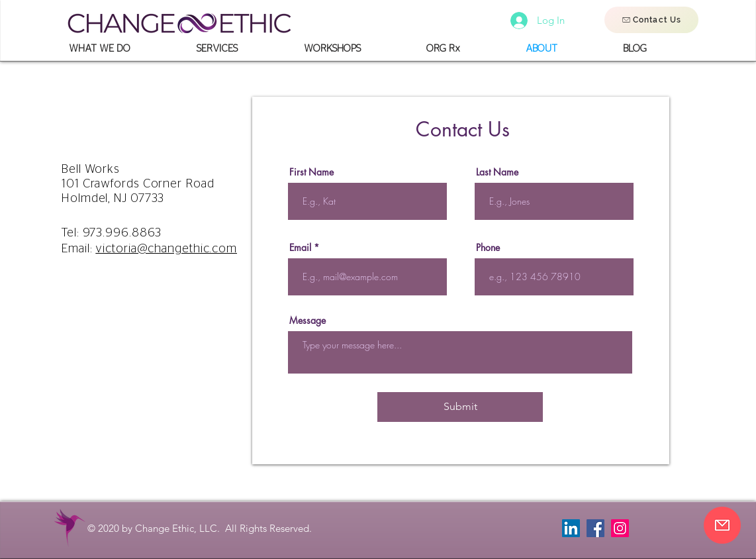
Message (307, 321)
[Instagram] (620, 528)
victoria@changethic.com (166, 249)
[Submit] (460, 407)
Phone (488, 248)
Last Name (497, 172)
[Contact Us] (651, 20)
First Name (311, 172)
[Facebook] (595, 528)
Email (300, 248)
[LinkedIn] (571, 528)
